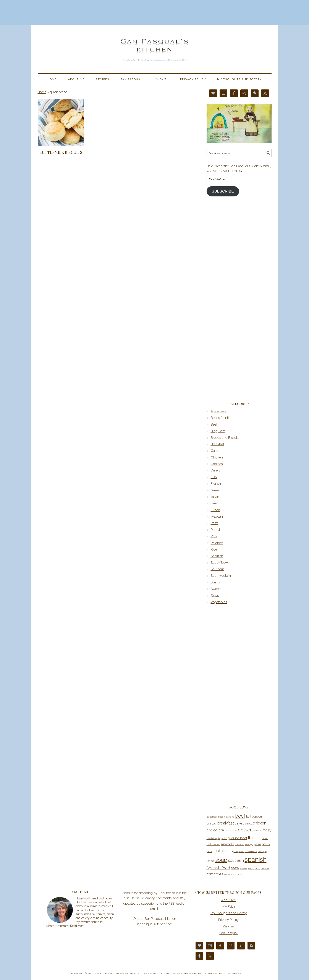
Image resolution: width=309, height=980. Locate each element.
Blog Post (218, 431)
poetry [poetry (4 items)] (266, 844)
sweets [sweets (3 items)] (244, 868)
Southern (217, 569)
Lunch (215, 510)
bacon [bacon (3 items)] (222, 817)
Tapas (215, 596)
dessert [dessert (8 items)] (245, 830)
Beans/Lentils (221, 418)
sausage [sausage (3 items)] (262, 851)
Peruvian (217, 530)
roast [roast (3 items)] (241, 851)
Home (42, 92)
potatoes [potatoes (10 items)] (223, 850)
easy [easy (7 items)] (267, 830)
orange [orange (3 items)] (249, 844)
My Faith (229, 907)
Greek (215, 490)
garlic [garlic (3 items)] (224, 838)
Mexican (217, 517)
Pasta (215, 523)
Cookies (217, 464)
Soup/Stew (219, 563)
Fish (214, 477)
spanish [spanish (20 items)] (256, 859)
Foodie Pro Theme (110, 974)
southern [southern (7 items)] (236, 860)
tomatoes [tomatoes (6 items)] (215, 874)
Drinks (215, 470)
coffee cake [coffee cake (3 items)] (231, 831)
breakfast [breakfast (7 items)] (225, 823)
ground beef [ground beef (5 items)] (237, 838)
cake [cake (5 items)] (238, 823)
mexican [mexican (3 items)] (240, 844)
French (216, 484)
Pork (214, 536)
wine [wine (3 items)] (240, 875)
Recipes (228, 926)
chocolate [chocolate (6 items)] (215, 830)
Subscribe (223, 191)
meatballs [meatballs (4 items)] (228, 844)
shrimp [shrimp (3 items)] (210, 861)
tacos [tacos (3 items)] (251, 868)
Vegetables (219, 602)
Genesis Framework (186, 974)
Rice (214, 549)
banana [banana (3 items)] (230, 817)
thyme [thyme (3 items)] (265, 868)
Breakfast (217, 444)
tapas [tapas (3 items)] (258, 868)
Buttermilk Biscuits (61, 152)
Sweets (216, 589)
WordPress (232, 974)
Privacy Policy (228, 920)
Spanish (217, 582)
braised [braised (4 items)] (211, 824)
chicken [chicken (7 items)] (260, 823)
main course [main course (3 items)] (213, 844)
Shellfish (217, 556)
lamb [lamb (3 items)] (265, 838)
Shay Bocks (138, 974)
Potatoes (217, 543)
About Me (229, 900)
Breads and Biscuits (225, 438)
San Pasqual (228, 933)
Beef (214, 424)
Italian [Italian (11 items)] (255, 837)
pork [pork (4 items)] (210, 851)
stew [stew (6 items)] (235, 868)
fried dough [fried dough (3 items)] (213, 838)
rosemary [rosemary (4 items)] (251, 851)
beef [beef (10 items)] (240, 816)
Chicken (217, 457)
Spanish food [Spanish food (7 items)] (218, 868)
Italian (215, 497)
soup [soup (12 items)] (221, 860)
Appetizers (219, 411)
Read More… (78, 926)
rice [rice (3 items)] (236, 851)
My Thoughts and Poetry (229, 913)
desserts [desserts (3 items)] (258, 831)
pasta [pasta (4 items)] (257, 844)
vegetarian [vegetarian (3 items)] (230, 875)
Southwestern (221, 576)
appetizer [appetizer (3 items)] (212, 817)
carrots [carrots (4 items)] (247, 824)
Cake (214, 451)
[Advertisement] (155, 12)
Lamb (215, 503)
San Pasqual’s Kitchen (155, 47)
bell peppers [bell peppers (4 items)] (254, 817)
